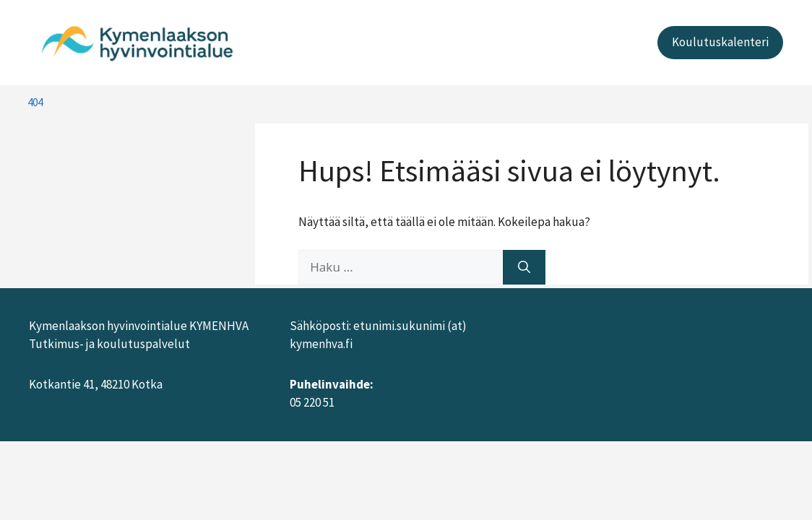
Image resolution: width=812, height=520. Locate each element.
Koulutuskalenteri (720, 42)
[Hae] (524, 267)
